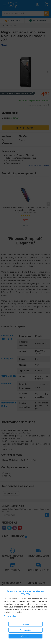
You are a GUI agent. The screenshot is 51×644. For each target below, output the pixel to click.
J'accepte (26, 636)
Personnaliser (25, 630)
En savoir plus (10, 616)
